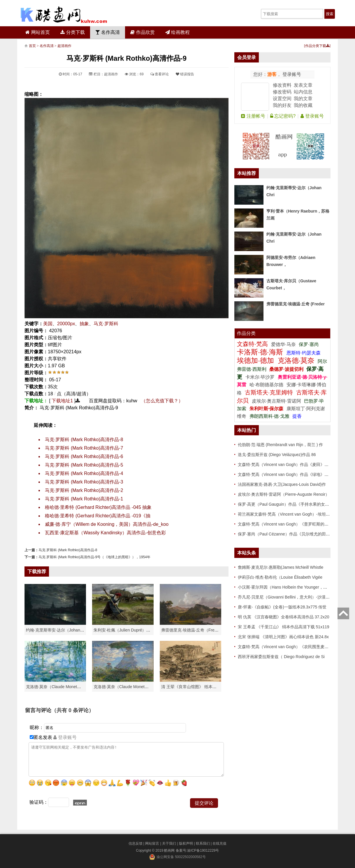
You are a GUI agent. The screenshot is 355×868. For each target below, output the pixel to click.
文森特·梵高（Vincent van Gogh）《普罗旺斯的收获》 (287, 524)
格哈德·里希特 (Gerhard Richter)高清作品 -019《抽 (98, 516)
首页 (32, 46)
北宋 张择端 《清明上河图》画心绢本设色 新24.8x (283, 637)
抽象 (84, 324)
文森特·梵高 (253, 344)
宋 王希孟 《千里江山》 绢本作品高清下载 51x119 (284, 627)
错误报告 (185, 74)
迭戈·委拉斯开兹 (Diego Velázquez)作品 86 (277, 455)
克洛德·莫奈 (296, 360)
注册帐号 (253, 116)
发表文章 (303, 85)
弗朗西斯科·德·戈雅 (269, 416)
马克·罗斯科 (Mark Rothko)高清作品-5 (84, 465)
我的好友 (282, 105)
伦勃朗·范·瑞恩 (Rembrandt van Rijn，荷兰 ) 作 (281, 445)
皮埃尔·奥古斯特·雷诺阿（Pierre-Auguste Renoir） (284, 494)
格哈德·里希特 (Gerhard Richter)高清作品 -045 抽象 (98, 507)
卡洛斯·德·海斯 (261, 352)
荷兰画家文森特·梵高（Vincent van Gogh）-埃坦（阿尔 (288, 514)
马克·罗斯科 (106, 324)
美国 (48, 324)
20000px (66, 324)
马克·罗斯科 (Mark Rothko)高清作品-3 (84, 482)
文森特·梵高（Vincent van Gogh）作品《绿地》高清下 (287, 474)
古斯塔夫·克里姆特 (269, 392)
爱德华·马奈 (284, 344)
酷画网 (170, 850)
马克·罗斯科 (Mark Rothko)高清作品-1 (84, 499)
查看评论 (160, 74)
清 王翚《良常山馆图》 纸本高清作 (193, 687)
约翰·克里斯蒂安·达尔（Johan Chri (57, 630)
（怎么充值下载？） (162, 401)
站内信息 (303, 92)
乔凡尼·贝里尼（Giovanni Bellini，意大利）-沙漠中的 (286, 597)
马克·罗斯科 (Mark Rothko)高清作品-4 (84, 473)
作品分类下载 (317, 46)
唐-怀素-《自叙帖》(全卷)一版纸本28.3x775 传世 (282, 607)
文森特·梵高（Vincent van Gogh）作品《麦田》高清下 (287, 465)
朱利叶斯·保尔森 (267, 409)
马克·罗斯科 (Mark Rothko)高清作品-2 (84, 490)
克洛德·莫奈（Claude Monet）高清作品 (62, 687)
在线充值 (219, 843)
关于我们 (169, 843)
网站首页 (37, 32)
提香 (297, 416)
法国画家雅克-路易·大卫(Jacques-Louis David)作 (282, 484)
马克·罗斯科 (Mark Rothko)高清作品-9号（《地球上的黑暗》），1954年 (94, 557)
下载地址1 (62, 401)
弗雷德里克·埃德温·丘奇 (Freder (296, 304)
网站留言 (152, 843)
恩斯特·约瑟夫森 (303, 353)
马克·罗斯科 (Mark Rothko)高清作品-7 (84, 448)
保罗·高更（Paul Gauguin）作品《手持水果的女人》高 (288, 504)
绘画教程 (177, 32)
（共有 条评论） (73, 710)
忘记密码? (283, 116)
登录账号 (291, 74)
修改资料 (282, 85)
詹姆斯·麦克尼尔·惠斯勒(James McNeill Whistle (281, 567)
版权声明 (186, 843)
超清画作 (64, 46)
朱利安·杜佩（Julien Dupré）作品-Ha (127, 630)
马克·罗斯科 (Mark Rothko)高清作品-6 (84, 456)
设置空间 (282, 99)
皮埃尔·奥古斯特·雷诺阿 (276, 401)
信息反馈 (136, 843)
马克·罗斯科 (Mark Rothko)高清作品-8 (84, 440)
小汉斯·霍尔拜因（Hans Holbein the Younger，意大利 (287, 587)
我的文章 (303, 99)
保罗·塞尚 (309, 344)
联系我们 (203, 843)
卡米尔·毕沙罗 (261, 377)
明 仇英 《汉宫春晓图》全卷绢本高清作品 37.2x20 (284, 617)
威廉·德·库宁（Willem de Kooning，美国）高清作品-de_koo (107, 524)
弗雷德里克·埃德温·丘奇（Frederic (192, 630)
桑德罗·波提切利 (286, 369)
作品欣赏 (142, 32)
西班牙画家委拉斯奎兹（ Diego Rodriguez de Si (281, 657)
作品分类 (246, 333)
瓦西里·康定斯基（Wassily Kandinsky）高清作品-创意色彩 (105, 533)
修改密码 (282, 92)
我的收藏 (303, 105)
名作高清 (108, 32)
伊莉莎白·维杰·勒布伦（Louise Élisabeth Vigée (280, 577)
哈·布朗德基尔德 (267, 385)
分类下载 (72, 32)
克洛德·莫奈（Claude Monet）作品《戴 (129, 687)
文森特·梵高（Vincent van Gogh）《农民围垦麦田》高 (287, 647)
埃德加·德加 (256, 360)
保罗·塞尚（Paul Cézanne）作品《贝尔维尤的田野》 (286, 534)
